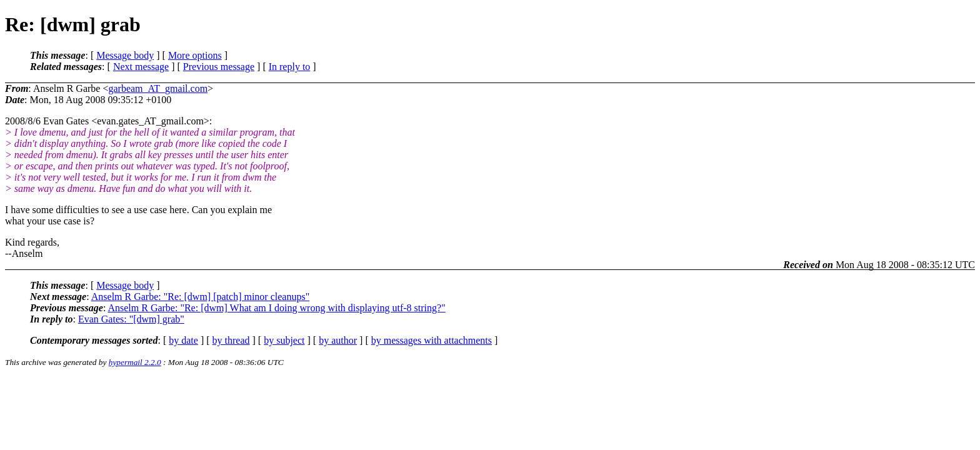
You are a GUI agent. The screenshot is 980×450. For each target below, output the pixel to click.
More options (195, 55)
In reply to (290, 67)
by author (338, 340)
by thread (231, 340)
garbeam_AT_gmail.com (158, 88)
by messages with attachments (432, 340)
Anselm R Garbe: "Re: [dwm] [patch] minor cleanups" (200, 297)
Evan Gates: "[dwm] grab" (131, 319)
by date (183, 340)
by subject (284, 340)
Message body (125, 55)
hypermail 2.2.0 (135, 362)
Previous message (219, 67)
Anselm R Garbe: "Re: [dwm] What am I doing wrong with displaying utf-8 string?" (276, 308)
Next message (141, 67)
